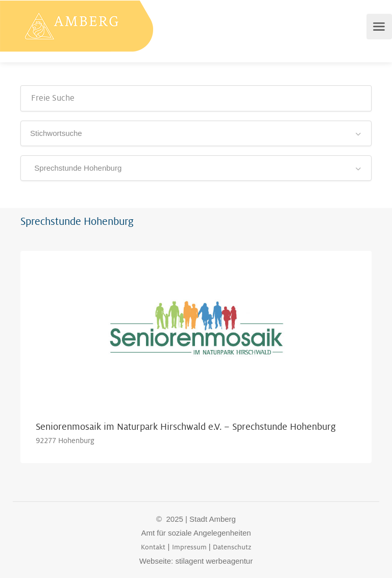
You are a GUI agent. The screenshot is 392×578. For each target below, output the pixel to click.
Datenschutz (232, 547)
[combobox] (196, 133)
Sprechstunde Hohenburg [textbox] (76, 168)
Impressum (189, 547)
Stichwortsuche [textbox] (56, 133)
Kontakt (153, 547)
